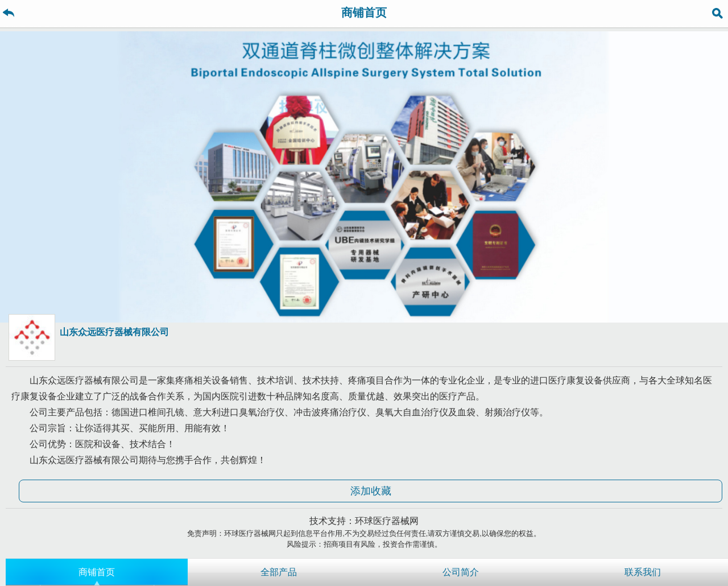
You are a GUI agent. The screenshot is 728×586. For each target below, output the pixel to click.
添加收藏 (371, 491)
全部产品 (279, 572)
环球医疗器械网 (387, 521)
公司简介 (461, 572)
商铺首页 (97, 572)
